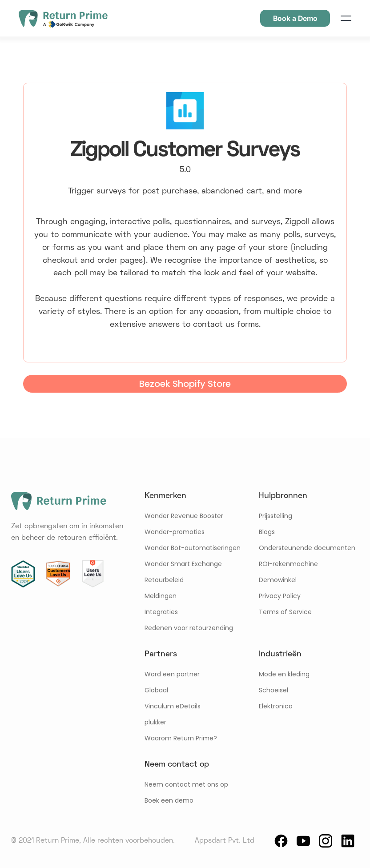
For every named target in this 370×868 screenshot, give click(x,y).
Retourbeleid (164, 580)
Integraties (161, 612)
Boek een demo (169, 800)
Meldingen (161, 596)
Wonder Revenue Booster (184, 516)
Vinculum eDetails (173, 706)
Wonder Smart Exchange (183, 564)
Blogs (267, 532)
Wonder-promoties (175, 532)
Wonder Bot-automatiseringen (193, 548)
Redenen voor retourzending (189, 628)
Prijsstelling (275, 516)
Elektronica (276, 706)
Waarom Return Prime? (181, 738)
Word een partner (172, 674)
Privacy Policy (280, 596)
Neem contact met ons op (186, 784)
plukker (155, 722)
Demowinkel (278, 580)
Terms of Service (285, 612)
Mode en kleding (284, 674)
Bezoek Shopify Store (185, 384)
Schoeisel (273, 690)
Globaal (156, 690)
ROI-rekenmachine (288, 564)
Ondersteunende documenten (307, 548)
